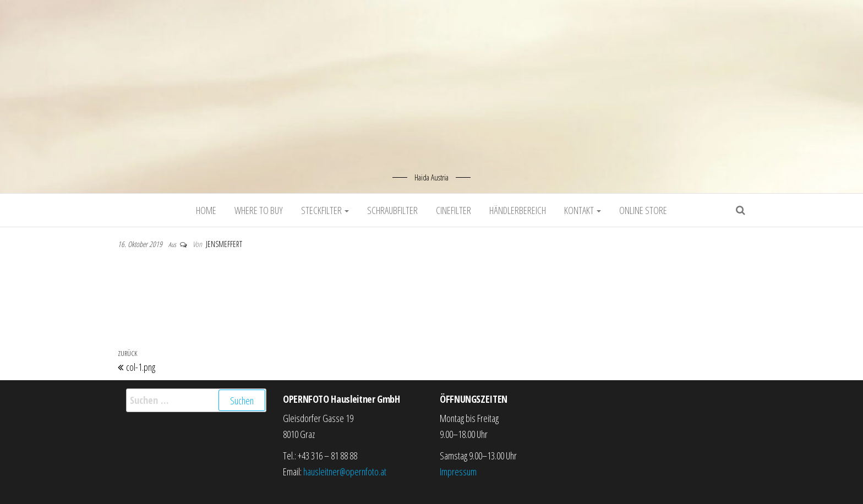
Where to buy (259, 210)
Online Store (643, 210)
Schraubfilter (392, 210)
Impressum (458, 472)
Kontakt (583, 210)
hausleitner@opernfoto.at (345, 472)
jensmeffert (224, 244)
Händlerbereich (518, 210)
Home (206, 210)
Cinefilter (454, 210)
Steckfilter (325, 210)
